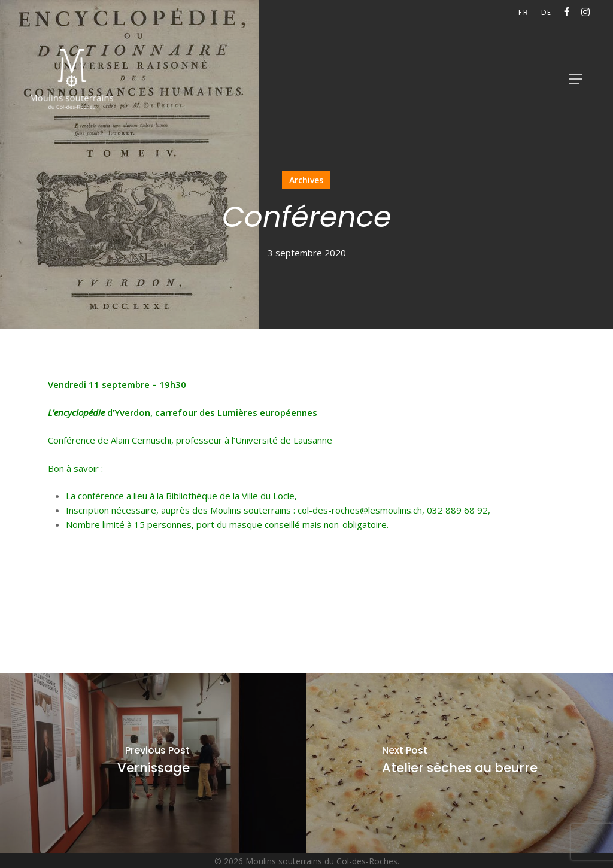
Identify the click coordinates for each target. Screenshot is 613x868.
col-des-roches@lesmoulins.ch (360, 510)
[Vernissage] (153, 763)
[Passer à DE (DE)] (547, 13)
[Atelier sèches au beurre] (460, 763)
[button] (576, 79)
